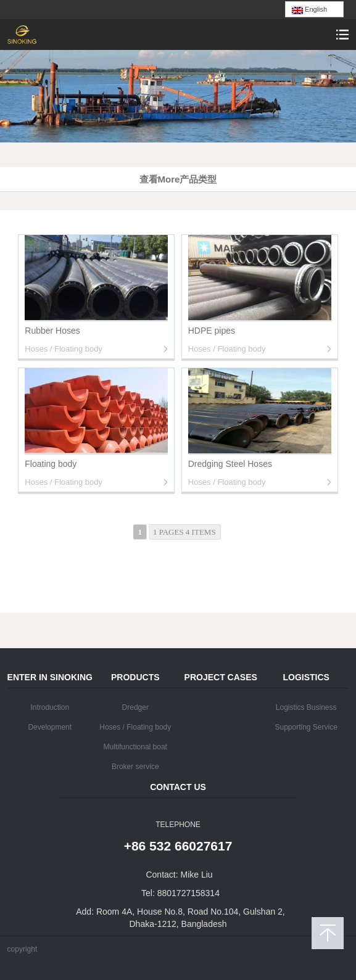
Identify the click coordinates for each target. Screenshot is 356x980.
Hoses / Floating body (135, 727)
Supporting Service (306, 727)
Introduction (50, 707)
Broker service (135, 767)
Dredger (135, 707)
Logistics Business (306, 707)
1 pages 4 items (184, 532)
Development (50, 727)
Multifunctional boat (135, 747)
